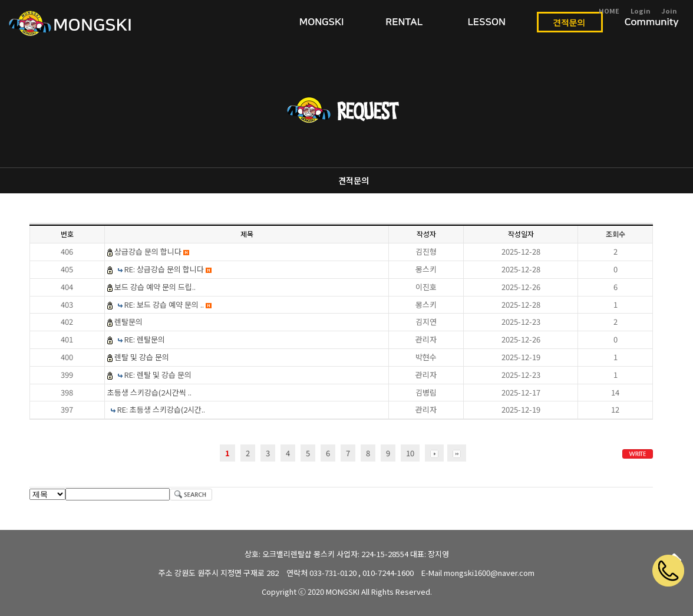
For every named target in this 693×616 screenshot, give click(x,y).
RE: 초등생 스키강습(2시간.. (161, 409)
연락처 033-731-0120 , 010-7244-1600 (350, 573)
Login (640, 11)
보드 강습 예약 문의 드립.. (155, 287)
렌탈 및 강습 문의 (142, 357)
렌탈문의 (128, 322)
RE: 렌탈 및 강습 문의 (158, 375)
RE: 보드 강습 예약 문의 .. (168, 304)
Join (669, 11)
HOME (609, 11)
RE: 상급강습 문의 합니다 (168, 269)
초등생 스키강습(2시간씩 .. (149, 392)
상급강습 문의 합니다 (152, 251)
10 (410, 453)
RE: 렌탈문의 (145, 339)
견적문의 (354, 180)
